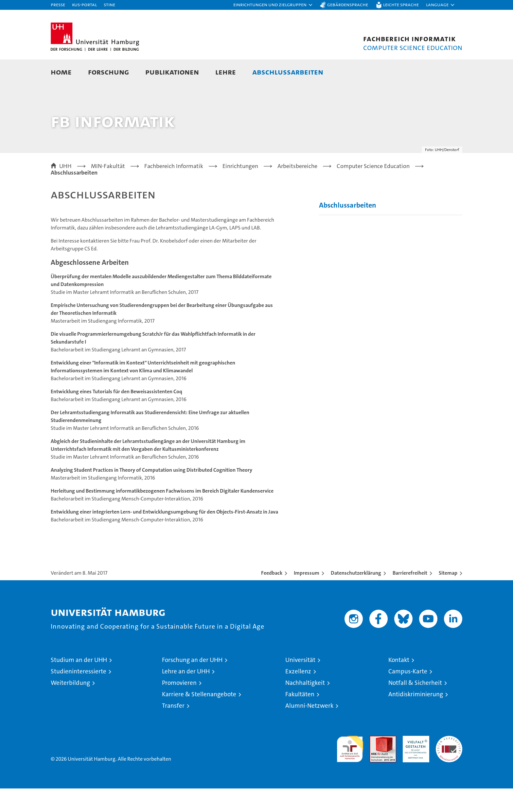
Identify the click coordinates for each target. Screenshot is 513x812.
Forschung (108, 72)
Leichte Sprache (401, 4)
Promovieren (179, 706)
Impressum (307, 596)
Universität (300, 683)
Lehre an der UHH (186, 695)
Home (61, 72)
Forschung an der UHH (192, 683)
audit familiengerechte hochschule (350, 770)
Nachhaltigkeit (305, 706)
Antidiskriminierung (416, 718)
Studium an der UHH (79, 683)
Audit (376, 763)
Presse (58, 4)
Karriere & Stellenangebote (199, 718)
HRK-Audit (414, 763)
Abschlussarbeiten (288, 72)
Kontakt (399, 683)
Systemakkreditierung (449, 763)
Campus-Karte (408, 695)
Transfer (173, 729)
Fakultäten (300, 718)
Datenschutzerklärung (356, 596)
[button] (273, 5)
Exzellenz (298, 695)
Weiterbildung (70, 706)
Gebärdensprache (348, 4)
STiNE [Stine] (109, 4)
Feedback (272, 596)
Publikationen (172, 72)
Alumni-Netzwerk (309, 729)
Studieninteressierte (79, 695)
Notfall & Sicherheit (415, 706)
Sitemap (448, 596)
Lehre (226, 72)
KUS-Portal (84, 4)
